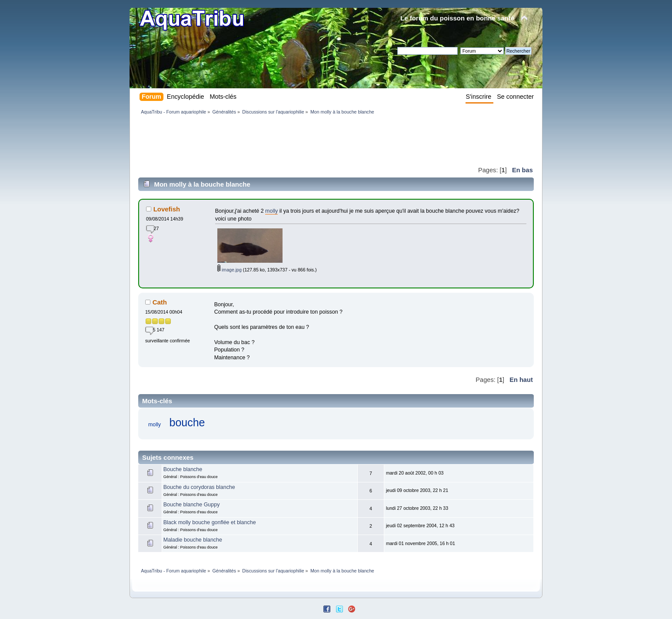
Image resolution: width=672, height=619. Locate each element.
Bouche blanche (183, 469)
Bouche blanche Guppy (192, 505)
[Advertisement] (296, 140)
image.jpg (230, 270)
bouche (187, 422)
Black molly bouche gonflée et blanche (210, 522)
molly (271, 211)
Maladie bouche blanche (193, 540)
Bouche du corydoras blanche (199, 487)
